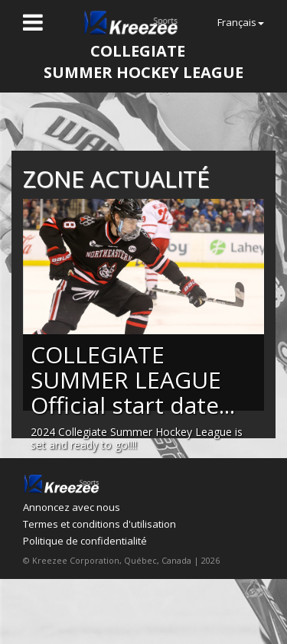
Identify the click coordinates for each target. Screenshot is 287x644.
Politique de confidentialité (85, 541)
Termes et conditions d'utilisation (99, 524)
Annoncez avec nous (72, 507)
